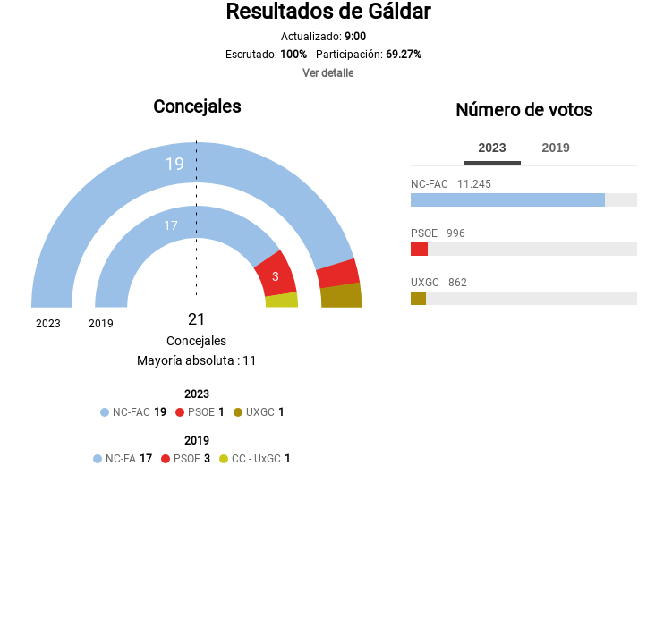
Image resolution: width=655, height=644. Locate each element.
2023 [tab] (492, 148)
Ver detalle (328, 73)
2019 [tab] (556, 148)
